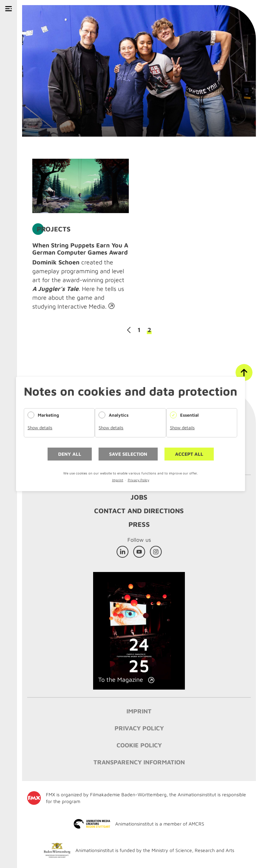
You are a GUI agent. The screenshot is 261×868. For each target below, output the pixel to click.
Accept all (189, 454)
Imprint (118, 480)
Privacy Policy (138, 480)
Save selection (128, 454)
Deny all (70, 454)
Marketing (48, 415)
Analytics (119, 415)
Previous (129, 330)
